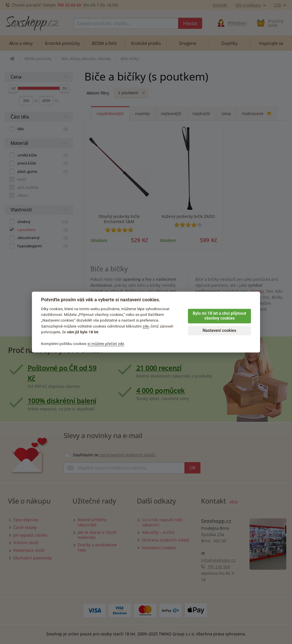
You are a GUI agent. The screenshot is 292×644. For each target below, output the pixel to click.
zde (146, 326)
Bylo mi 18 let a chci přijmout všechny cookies (219, 316)
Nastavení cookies (219, 331)
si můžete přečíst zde (106, 344)
